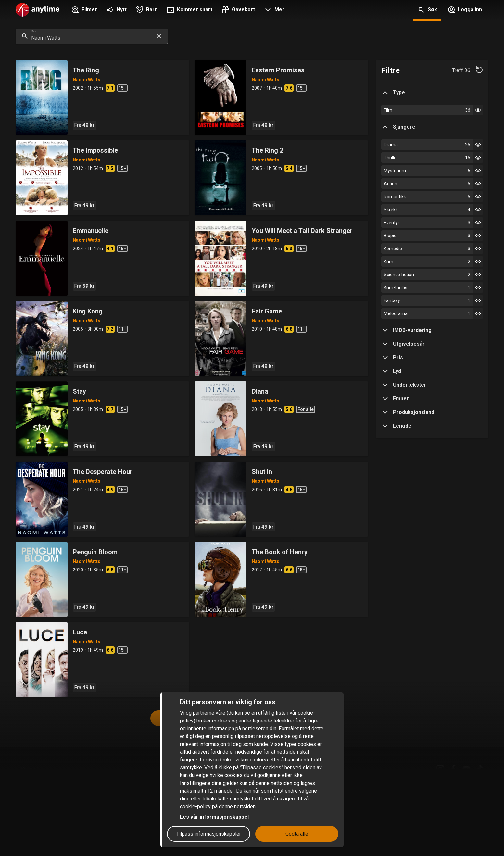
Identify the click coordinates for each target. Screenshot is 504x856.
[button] (274, 10)
